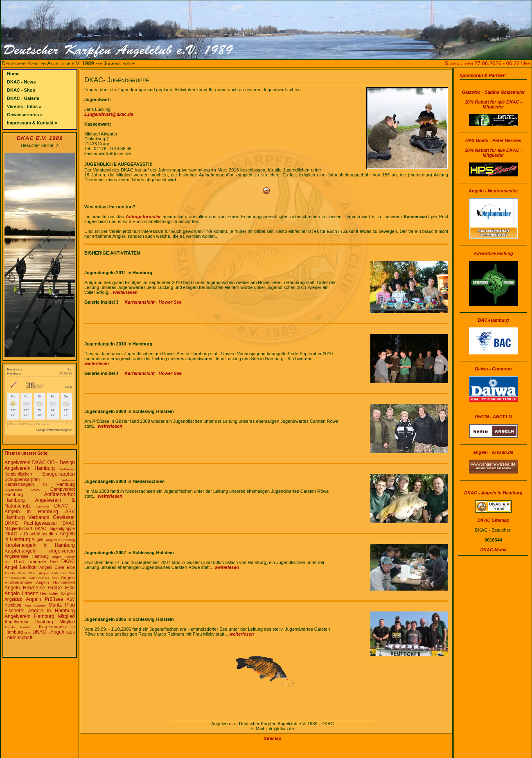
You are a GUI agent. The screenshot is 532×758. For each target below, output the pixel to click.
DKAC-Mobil (493, 550)
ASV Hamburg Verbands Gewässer (40, 514)
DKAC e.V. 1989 (40, 138)
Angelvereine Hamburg (27, 556)
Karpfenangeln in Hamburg (40, 484)
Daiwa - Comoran (494, 369)
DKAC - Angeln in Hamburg (40, 509)
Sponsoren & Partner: (483, 75)
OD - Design (61, 462)
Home (13, 74)
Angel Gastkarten (35, 606)
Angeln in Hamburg (52, 611)
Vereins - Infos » (24, 106)
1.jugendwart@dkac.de (109, 114)
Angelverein (43, 507)
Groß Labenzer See (36, 562)
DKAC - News (21, 82)
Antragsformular (143, 217)
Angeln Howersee (25, 588)
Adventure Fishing (493, 253)
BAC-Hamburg (494, 320)
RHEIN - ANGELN (493, 417)
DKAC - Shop (21, 90)
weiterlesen (125, 292)
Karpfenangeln (67, 469)
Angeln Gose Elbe (20, 573)
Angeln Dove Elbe (57, 567)
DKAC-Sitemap (493, 520)
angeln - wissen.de (494, 452)
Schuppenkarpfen (22, 479)
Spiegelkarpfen (59, 474)
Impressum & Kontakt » (32, 123)
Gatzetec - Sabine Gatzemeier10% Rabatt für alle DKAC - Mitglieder (493, 99)
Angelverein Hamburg (30, 468)
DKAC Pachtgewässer (31, 523)
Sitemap (273, 738)
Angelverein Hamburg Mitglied (40, 616)
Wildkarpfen (68, 480)
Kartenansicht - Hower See (153, 302)
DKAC (28, 633)
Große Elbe (61, 588)
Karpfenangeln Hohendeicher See (31, 578)
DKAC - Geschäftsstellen (31, 534)
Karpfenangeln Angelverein (40, 551)
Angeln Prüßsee (44, 599)
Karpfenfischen (18, 474)
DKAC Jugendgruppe (55, 529)
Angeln (38, 540)
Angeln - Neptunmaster (493, 191)
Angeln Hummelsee (55, 583)
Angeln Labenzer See (57, 573)
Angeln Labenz (21, 593)
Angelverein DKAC (25, 462)
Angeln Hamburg (19, 627)
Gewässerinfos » (25, 115)
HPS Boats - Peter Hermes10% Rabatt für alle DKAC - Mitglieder (494, 148)
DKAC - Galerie (23, 98)
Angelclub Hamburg (60, 540)
